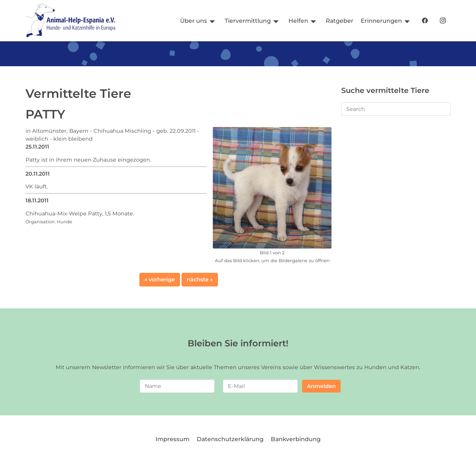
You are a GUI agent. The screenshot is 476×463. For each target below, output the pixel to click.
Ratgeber (340, 21)
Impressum (172, 439)
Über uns (194, 21)
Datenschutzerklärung (230, 439)
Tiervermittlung (248, 21)
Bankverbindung (296, 439)
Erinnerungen (381, 21)
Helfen (298, 21)
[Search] (396, 109)
